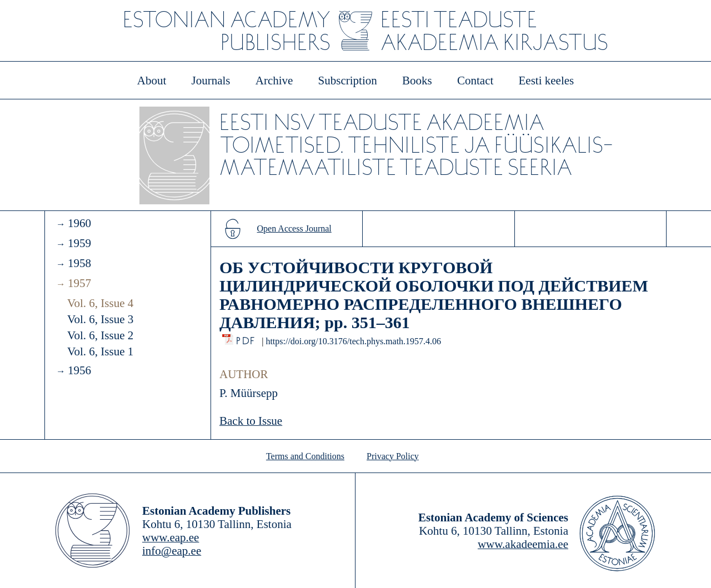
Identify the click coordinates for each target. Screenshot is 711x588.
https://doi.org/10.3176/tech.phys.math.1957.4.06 (353, 341)
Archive (274, 81)
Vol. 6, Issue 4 (100, 303)
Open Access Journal (294, 228)
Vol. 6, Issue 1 (100, 351)
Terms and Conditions (305, 456)
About (152, 81)
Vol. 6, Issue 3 (100, 319)
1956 (79, 370)
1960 (79, 223)
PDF (246, 338)
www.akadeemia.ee (523, 544)
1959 (79, 243)
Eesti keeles (547, 81)
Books (417, 81)
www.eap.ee (171, 537)
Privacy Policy (393, 456)
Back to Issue (251, 421)
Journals (211, 81)
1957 (79, 283)
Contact (475, 81)
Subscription (348, 81)
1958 (79, 263)
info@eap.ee (172, 551)
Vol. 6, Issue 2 (100, 335)
